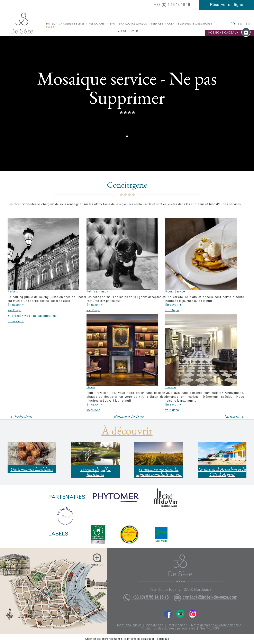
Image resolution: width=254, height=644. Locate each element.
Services (157, 24)
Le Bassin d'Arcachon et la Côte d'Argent (222, 472)
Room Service (175, 292)
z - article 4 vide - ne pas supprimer (33, 316)
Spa (112, 24)
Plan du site (155, 625)
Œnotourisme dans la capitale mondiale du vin (159, 472)
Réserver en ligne (226, 5)
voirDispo (14, 311)
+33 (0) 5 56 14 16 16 (172, 5)
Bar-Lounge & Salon (133, 24)
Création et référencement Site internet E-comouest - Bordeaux (127, 639)
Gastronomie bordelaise (32, 469)
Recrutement (177, 625)
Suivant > (234, 416)
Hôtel (51, 24)
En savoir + (16, 305)
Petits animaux (97, 292)
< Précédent (21, 416)
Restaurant (97, 24)
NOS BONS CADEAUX (229, 33)
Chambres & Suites (72, 24)
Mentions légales (129, 625)
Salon (91, 388)
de (248, 25)
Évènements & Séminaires (195, 24)
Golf (171, 24)
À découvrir (129, 31)
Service (171, 388)
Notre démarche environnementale (216, 625)
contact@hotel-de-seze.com (210, 598)
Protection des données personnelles (168, 629)
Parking (13, 292)
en (240, 25)
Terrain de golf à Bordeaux (95, 472)
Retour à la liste (129, 416)
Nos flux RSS (209, 629)
